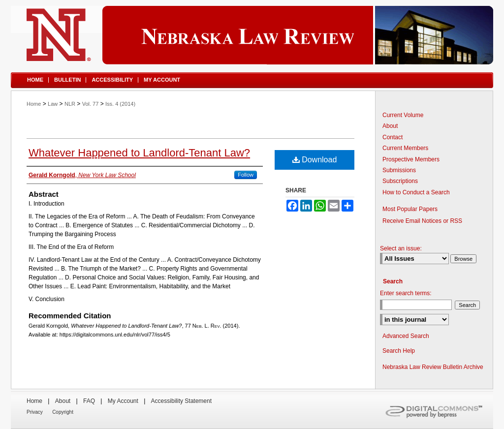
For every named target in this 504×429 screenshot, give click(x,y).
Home (34, 104)
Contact (393, 137)
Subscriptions (400, 181)
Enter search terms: (406, 293)
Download (315, 160)
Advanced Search (406, 336)
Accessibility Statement (181, 401)
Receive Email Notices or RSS (422, 221)
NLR (70, 104)
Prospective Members (411, 159)
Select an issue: (401, 248)
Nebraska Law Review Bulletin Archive (433, 367)
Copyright (63, 412)
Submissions (399, 170)
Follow (246, 175)
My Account (123, 401)
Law (53, 104)
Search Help (399, 351)
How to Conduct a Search (416, 192)
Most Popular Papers (410, 209)
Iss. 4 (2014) (120, 104)
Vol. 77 (91, 104)
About (390, 126)
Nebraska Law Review (252, 35)
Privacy (35, 412)
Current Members (405, 148)
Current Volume (403, 115)
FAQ (89, 401)
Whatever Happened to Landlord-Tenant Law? (139, 153)
